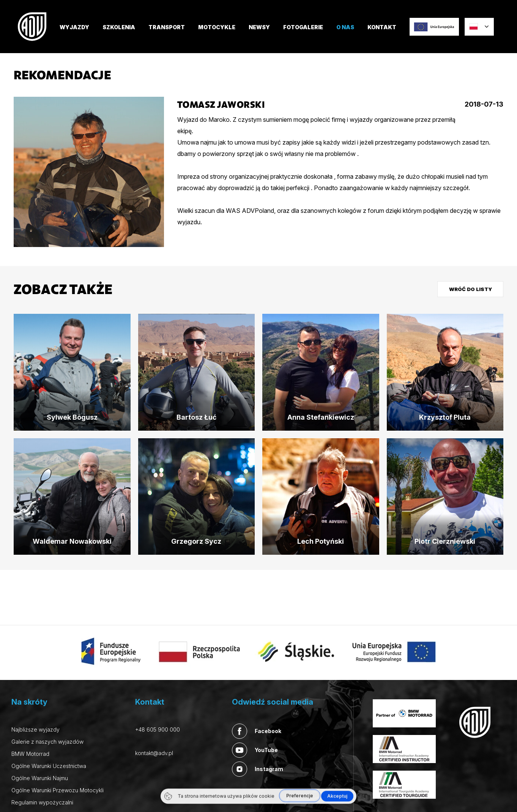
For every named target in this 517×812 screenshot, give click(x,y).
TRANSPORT (167, 27)
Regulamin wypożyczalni (42, 802)
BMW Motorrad (30, 754)
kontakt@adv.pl (154, 753)
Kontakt (382, 27)
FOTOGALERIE (303, 27)
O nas (345, 27)
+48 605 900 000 (158, 729)
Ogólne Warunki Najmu (40, 778)
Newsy (259, 27)
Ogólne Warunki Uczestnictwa (49, 766)
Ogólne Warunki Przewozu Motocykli (58, 790)
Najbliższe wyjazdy (35, 729)
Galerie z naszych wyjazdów (47, 742)
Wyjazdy (74, 27)
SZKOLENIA (119, 27)
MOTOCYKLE (217, 27)
